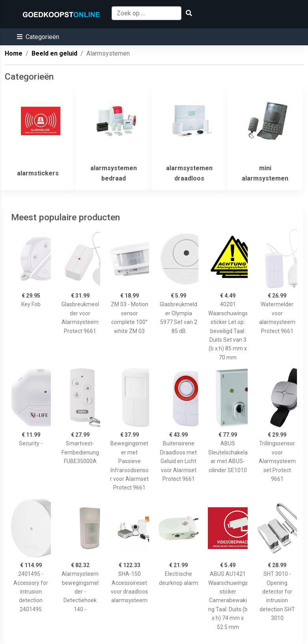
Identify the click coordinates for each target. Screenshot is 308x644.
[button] (38, 37)
